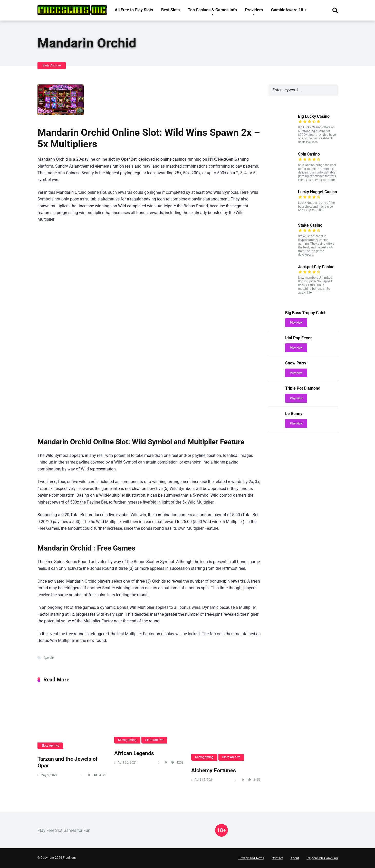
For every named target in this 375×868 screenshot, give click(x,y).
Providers (254, 10)
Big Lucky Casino (314, 116)
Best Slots (170, 10)
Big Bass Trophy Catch (306, 313)
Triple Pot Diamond (303, 388)
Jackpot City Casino (316, 267)
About (295, 858)
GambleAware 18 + (289, 10)
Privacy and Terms (251, 858)
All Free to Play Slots (134, 10)
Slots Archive (52, 65)
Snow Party (296, 363)
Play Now (296, 323)
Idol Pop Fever (299, 338)
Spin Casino (309, 154)
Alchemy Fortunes (214, 770)
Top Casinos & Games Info (212, 10)
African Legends (134, 753)
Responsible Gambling (322, 858)
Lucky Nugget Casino (318, 192)
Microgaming (127, 740)
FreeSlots (69, 858)
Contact (277, 858)
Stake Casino (310, 225)
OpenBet (49, 658)
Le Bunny (294, 414)
